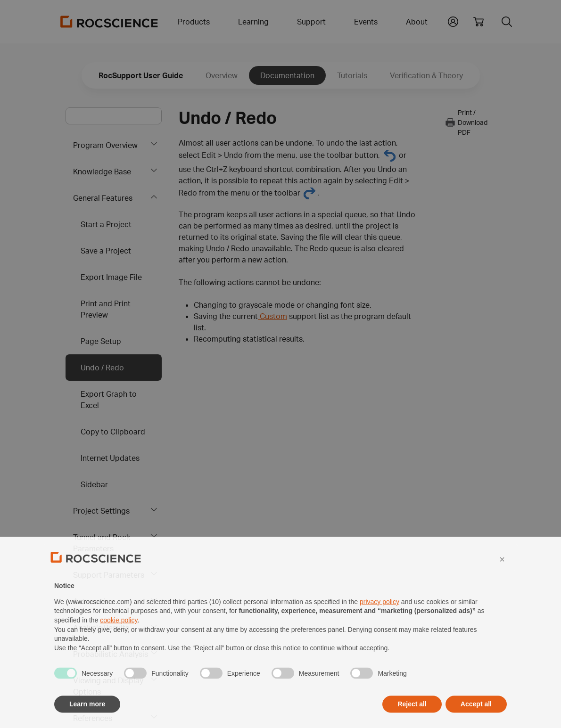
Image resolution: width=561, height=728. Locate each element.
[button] (502, 578)
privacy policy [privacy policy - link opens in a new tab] (379, 621)
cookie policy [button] (119, 639)
